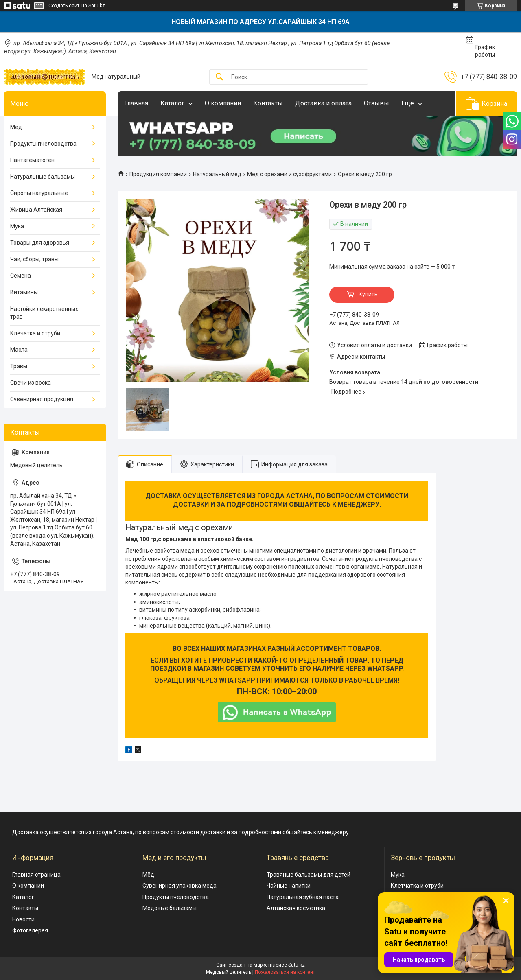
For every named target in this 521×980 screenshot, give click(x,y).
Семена (21, 276)
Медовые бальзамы (170, 908)
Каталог (172, 103)
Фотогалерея (30, 930)
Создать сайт (64, 6)
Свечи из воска (31, 383)
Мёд (148, 875)
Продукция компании (158, 174)
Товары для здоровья (40, 243)
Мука (17, 226)
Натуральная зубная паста (303, 897)
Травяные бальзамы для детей (309, 875)
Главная (136, 103)
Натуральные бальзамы (43, 177)
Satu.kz (297, 965)
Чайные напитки (289, 886)
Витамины (24, 292)
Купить (368, 294)
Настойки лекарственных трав (44, 313)
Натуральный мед (217, 174)
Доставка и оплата (323, 103)
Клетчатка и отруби (417, 886)
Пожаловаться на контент (285, 972)
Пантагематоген (32, 160)
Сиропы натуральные (39, 193)
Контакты (268, 103)
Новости (23, 919)
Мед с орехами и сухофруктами (289, 174)
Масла (19, 350)
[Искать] (219, 77)
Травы (19, 366)
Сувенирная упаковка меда (180, 886)
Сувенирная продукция (42, 399)
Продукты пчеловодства (43, 144)
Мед (16, 127)
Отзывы (377, 103)
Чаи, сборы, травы (34, 259)
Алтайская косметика (296, 908)
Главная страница (36, 875)
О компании (223, 103)
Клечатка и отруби (35, 333)
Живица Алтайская (36, 210)
